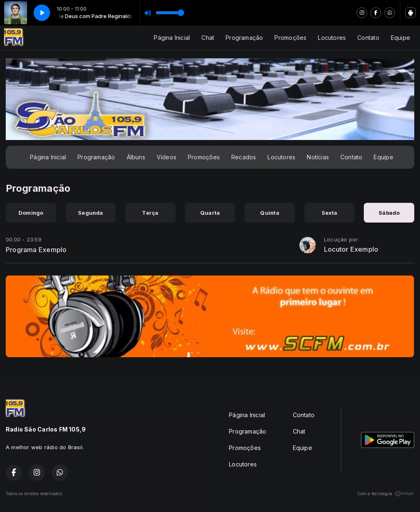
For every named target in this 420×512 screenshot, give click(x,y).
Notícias (318, 157)
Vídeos (167, 157)
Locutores (332, 38)
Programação (244, 38)
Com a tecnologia (386, 494)
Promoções (290, 38)
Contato (368, 38)
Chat (208, 38)
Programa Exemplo (36, 250)
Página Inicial (172, 38)
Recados (244, 157)
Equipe (401, 38)
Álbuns (136, 157)
